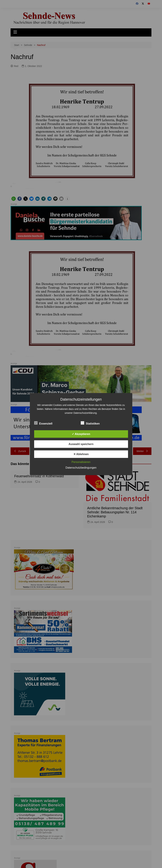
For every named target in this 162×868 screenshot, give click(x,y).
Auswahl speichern (81, 444)
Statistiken (90, 423)
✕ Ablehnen (81, 454)
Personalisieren (81, 462)
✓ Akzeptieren (81, 434)
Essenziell (43, 423)
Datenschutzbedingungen (81, 467)
